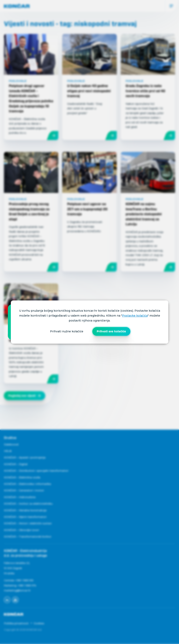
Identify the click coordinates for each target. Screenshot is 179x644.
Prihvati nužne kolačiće (67, 331)
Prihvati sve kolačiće (111, 331)
